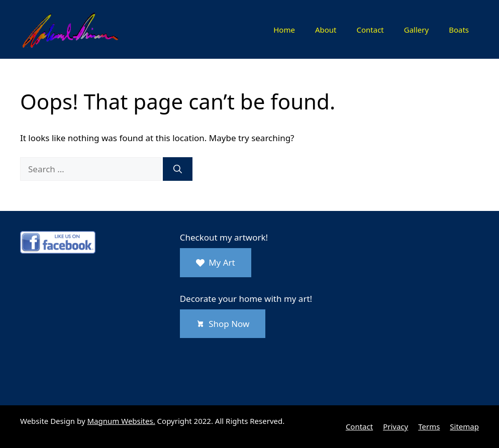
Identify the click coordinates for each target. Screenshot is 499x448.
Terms (429, 426)
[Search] (178, 169)
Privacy (395, 426)
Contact (370, 30)
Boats (459, 30)
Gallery (416, 30)
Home (284, 30)
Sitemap (464, 426)
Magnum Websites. (121, 421)
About (326, 30)
